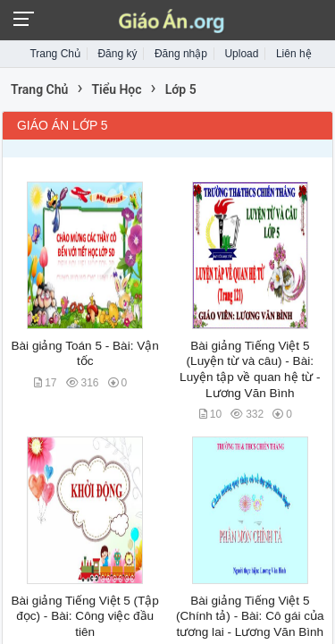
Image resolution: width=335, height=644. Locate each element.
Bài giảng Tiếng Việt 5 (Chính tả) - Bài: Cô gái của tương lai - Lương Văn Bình (250, 616)
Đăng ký (117, 54)
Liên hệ (294, 54)
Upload (241, 54)
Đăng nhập (181, 54)
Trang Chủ (55, 54)
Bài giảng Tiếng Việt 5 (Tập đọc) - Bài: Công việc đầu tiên (85, 616)
